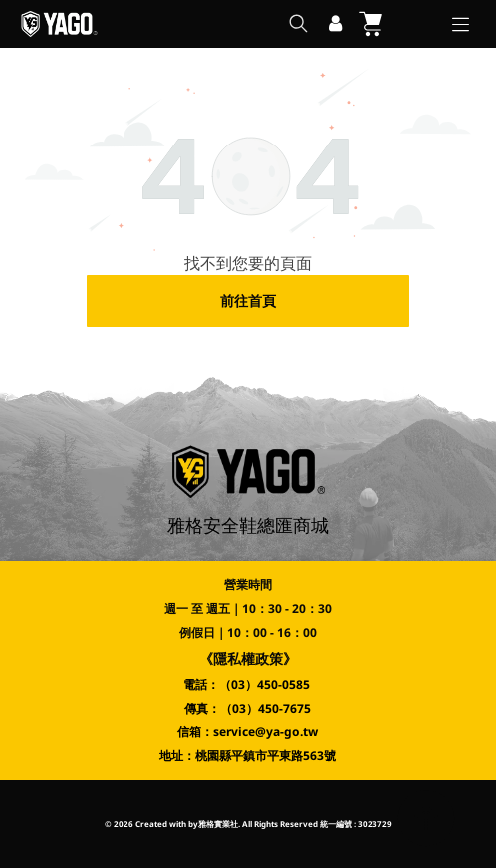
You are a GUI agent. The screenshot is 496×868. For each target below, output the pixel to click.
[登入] (335, 24)
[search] (298, 25)
